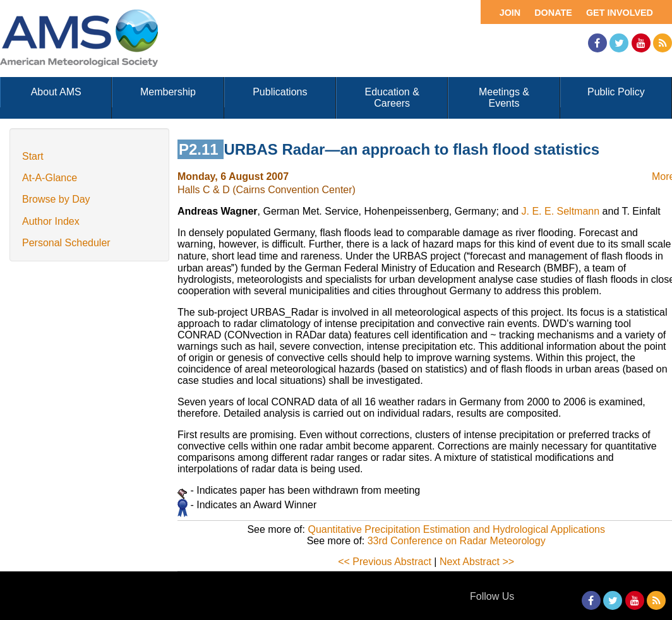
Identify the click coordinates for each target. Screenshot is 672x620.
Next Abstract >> (477, 562)
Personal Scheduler (66, 243)
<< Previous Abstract (385, 562)
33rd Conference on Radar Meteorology (457, 541)
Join (510, 13)
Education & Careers (392, 98)
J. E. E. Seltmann (561, 211)
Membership (168, 92)
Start (33, 156)
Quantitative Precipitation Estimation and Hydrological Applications (456, 529)
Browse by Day (56, 199)
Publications (280, 92)
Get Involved (620, 13)
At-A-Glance (50, 178)
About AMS (56, 92)
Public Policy (616, 92)
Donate (553, 13)
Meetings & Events (504, 98)
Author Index (51, 221)
